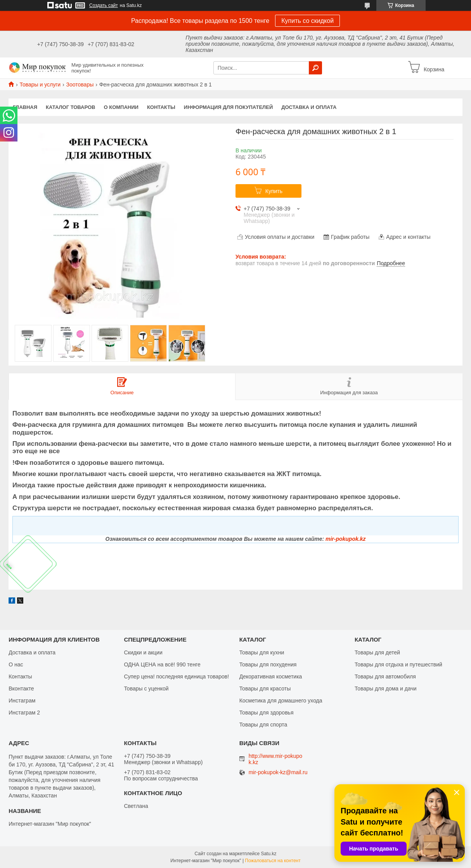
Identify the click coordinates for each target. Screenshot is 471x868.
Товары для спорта (263, 725)
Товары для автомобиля (385, 676)
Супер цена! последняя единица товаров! (176, 676)
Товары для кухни (262, 652)
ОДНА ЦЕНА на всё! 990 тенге (162, 664)
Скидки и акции (143, 652)
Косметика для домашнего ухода (281, 701)
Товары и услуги (40, 85)
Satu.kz (268, 854)
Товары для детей (377, 652)
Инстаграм (22, 701)
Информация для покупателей (228, 107)
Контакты (161, 107)
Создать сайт (104, 5)
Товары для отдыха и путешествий (398, 664)
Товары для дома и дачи (386, 689)
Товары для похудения (268, 664)
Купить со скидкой (307, 21)
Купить (274, 191)
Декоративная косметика (271, 676)
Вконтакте (21, 689)
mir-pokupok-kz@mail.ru (278, 772)
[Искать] (315, 68)
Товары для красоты (265, 689)
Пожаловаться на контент (273, 861)
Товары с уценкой (146, 689)
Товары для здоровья (267, 713)
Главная (25, 107)
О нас (16, 664)
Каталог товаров (70, 107)
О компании (121, 107)
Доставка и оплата (309, 107)
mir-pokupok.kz (345, 539)
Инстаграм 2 (24, 713)
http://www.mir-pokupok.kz (276, 759)
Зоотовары (80, 85)
